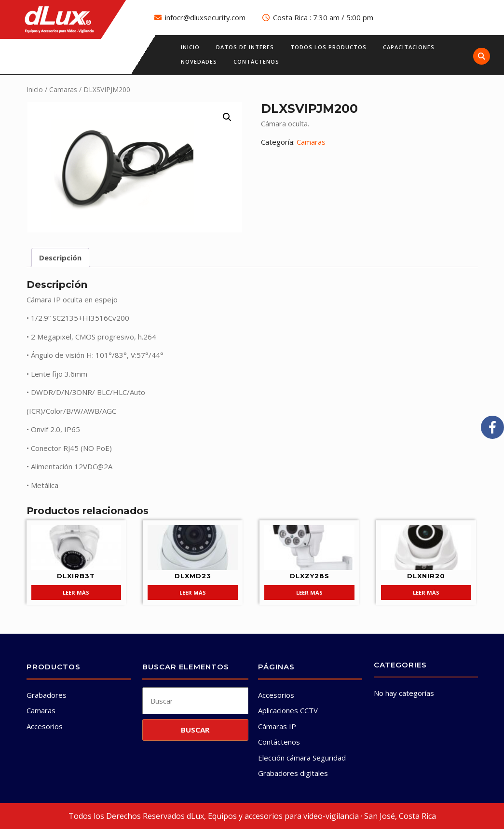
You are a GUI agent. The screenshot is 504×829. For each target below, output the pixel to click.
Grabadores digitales (293, 773)
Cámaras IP (277, 726)
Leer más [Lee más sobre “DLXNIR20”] (426, 592)
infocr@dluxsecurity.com (205, 17)
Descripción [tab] (60, 258)
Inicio (190, 47)
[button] (227, 117)
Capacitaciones (409, 47)
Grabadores (47, 695)
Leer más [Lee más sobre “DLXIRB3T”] (76, 592)
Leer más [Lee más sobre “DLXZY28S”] (309, 592)
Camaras (63, 89)
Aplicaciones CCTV (288, 710)
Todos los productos (328, 47)
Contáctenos (256, 61)
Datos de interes (245, 47)
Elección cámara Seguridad (302, 758)
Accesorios (45, 726)
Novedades (199, 61)
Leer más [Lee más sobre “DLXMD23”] (193, 592)
